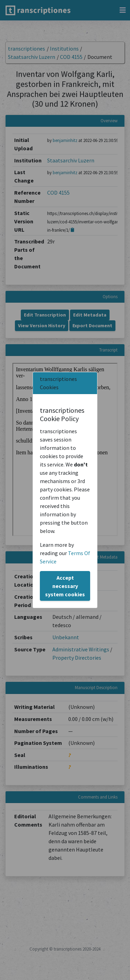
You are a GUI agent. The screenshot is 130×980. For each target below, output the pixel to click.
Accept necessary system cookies (65, 586)
